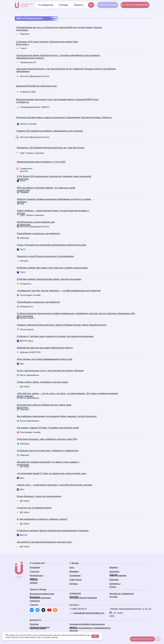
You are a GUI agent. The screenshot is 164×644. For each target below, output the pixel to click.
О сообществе (46, 5)
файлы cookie (32, 635)
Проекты (79, 5)
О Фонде (63, 5)
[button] (135, 5)
